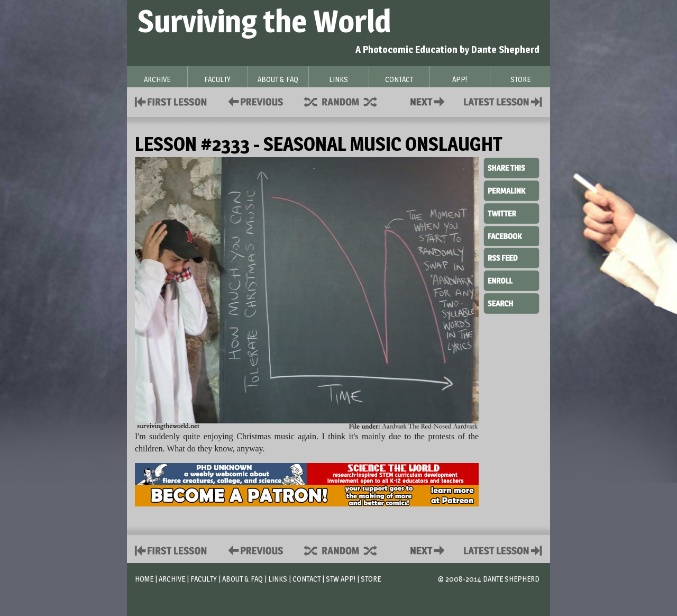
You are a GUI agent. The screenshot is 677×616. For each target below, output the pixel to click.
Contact (429, 101)
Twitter (511, 213)
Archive (172, 579)
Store (371, 579)
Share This (511, 168)
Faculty (204, 579)
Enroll (511, 279)
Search (511, 302)
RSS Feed (511, 257)
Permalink (511, 191)
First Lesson (171, 101)
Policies (254, 101)
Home (144, 579)
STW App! (341, 579)
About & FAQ (243, 579)
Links (278, 579)
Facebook (511, 235)
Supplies (347, 101)
